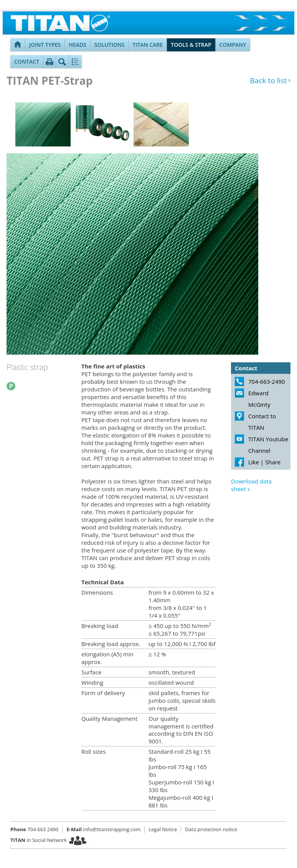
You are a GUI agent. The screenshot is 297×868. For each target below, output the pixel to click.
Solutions (110, 45)
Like (254, 462)
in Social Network (39, 840)
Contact (27, 62)
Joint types (45, 45)
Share (273, 462)
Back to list (268, 81)
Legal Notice (163, 829)
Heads (78, 45)
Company (233, 45)
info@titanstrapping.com (103, 829)
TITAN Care (148, 45)
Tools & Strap (191, 45)
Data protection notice (211, 829)
